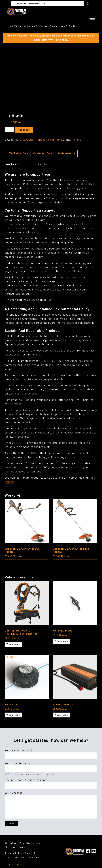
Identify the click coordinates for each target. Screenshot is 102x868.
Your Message (14, 793)
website (10, 482)
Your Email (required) (18, 763)
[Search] (88, 4)
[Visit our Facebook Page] (88, 852)
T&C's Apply (61, 40)
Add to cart (24, 130)
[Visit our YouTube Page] (94, 852)
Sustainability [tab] (66, 153)
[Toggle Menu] (92, 18)
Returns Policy (30, 857)
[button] (9, 864)
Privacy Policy (14, 853)
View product (13, 644)
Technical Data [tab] (19, 153)
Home (8, 26)
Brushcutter (57, 26)
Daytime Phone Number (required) (26, 780)
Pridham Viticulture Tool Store (31, 26)
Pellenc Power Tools (49, 140)
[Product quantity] (10, 130)
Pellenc (76, 140)
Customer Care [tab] (43, 153)
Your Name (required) (18, 750)
